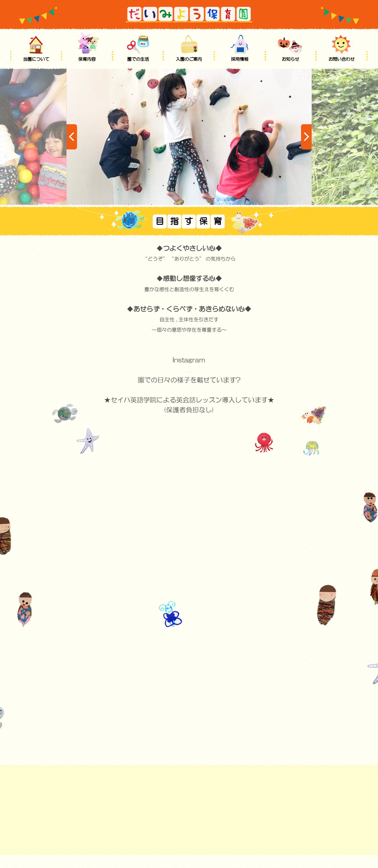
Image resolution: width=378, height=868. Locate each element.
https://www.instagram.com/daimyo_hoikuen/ (189, 370)
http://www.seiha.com (189, 420)
